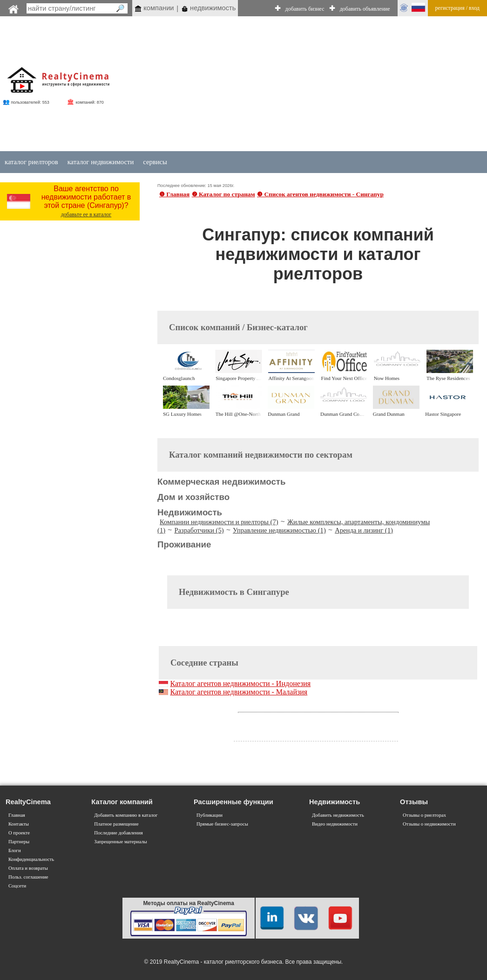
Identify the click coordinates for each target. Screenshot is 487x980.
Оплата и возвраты (28, 868)
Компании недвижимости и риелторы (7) (219, 522)
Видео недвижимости (335, 824)
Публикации (210, 815)
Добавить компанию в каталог (126, 815)
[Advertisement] (291, 85)
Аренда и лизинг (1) (364, 530)
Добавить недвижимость (338, 815)
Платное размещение (116, 824)
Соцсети (17, 886)
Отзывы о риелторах (424, 815)
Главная (17, 815)
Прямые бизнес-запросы (222, 824)
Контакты (19, 824)
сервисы (155, 162)
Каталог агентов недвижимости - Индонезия (240, 683)
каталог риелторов (31, 162)
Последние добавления (118, 833)
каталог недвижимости (101, 162)
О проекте (19, 833)
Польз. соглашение (28, 877)
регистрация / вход (457, 8)
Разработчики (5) (199, 530)
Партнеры (19, 842)
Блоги (15, 850)
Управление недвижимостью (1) (279, 530)
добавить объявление (365, 9)
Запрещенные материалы (120, 842)
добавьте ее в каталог (86, 214)
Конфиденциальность (31, 859)
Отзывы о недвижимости (429, 824)
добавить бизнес (305, 9)
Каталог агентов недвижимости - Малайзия (239, 692)
